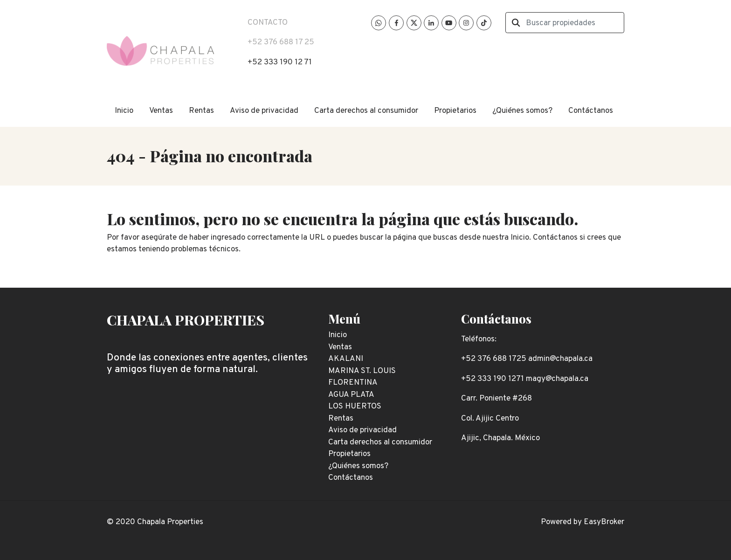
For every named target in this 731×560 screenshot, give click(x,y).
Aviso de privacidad (264, 111)
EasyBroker (604, 522)
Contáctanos (591, 111)
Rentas (201, 111)
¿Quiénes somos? (522, 111)
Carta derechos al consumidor (366, 111)
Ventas (161, 111)
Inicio (124, 111)
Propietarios (455, 111)
